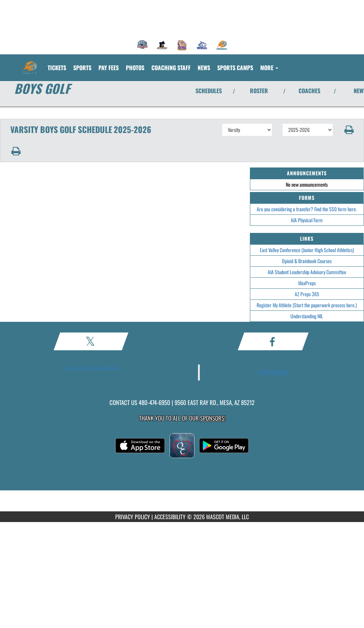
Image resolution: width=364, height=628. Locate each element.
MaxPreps (307, 283)
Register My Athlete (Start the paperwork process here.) (307, 305)
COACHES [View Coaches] (309, 91)
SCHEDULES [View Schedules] (209, 91)
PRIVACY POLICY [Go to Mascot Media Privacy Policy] (133, 517)
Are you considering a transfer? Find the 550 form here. (307, 209)
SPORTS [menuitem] (82, 68)
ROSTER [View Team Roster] (259, 91)
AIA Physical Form (307, 220)
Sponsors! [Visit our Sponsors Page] (213, 418)
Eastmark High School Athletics (91, 368)
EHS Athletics (274, 372)
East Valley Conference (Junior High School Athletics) (307, 250)
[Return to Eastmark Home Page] (30, 63)
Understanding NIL (307, 316)
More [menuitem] (269, 68)
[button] (349, 130)
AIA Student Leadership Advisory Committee (307, 272)
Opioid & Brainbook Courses (307, 261)
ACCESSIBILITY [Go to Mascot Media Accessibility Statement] (170, 517)
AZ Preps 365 (307, 294)
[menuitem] (143, 45)
